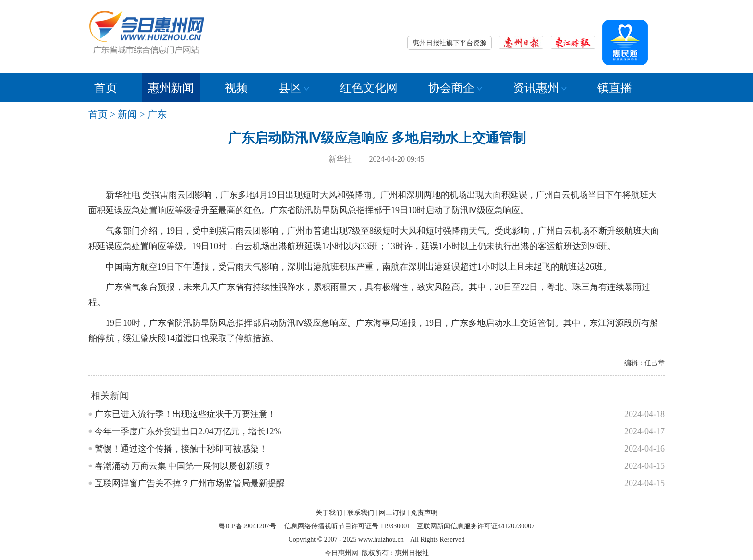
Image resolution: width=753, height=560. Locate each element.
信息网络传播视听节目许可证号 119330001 (347, 526)
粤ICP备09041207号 (247, 526)
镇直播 (615, 88)
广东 (157, 114)
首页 (106, 88)
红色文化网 (369, 88)
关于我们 (329, 513)
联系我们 (361, 513)
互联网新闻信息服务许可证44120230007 (476, 526)
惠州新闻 (171, 88)
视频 (236, 88)
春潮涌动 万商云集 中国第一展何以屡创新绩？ (183, 466)
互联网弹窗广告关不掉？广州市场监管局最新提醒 (190, 483)
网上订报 (392, 513)
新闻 (127, 114)
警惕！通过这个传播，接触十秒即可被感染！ (181, 449)
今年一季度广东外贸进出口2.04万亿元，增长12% (188, 431)
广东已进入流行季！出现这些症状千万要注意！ (185, 414)
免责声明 (424, 513)
